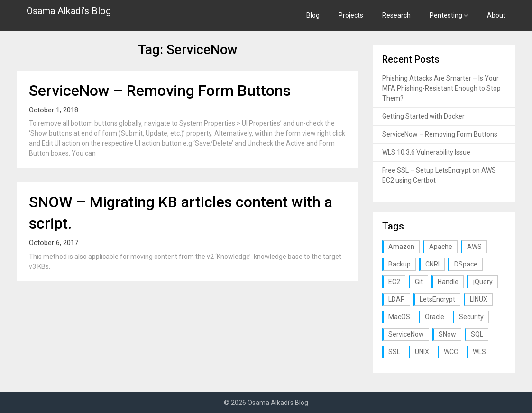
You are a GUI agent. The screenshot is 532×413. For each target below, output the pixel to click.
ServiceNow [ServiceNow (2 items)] (406, 334)
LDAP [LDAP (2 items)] (397, 299)
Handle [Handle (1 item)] (448, 282)
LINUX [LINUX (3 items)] (479, 299)
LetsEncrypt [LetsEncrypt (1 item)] (437, 299)
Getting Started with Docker (423, 116)
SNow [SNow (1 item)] (447, 334)
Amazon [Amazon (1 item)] (401, 247)
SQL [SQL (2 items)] (477, 334)
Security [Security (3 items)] (471, 317)
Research (396, 15)
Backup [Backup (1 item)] (399, 264)
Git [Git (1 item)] (419, 282)
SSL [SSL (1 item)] (394, 352)
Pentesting (446, 15)
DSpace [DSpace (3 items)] (466, 264)
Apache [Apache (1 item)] (441, 247)
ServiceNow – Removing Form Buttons (160, 91)
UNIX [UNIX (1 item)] (422, 352)
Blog (313, 15)
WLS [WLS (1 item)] (479, 352)
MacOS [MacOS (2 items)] (399, 317)
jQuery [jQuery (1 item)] (483, 282)
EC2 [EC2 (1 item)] (394, 282)
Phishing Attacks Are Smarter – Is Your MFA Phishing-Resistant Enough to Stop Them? (441, 88)
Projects (351, 15)
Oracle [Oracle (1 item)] (435, 317)
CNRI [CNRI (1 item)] (432, 264)
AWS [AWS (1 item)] (474, 247)
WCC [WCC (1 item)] (451, 352)
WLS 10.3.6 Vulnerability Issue (426, 152)
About (496, 15)
